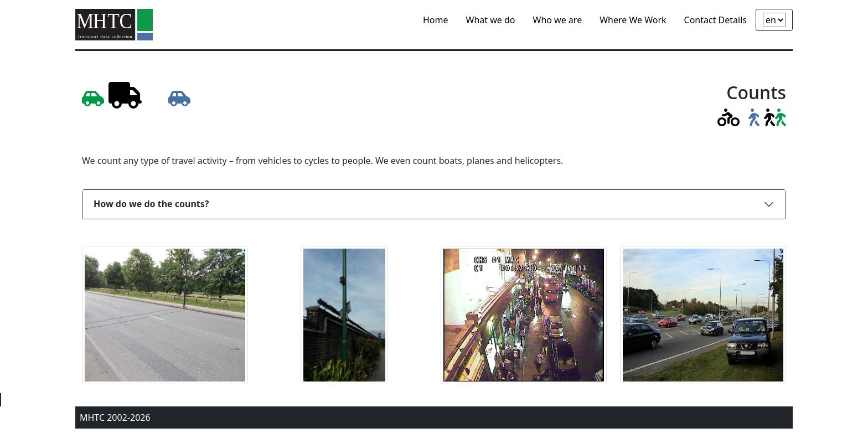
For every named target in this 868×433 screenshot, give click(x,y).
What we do (491, 20)
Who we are (558, 20)
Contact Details (715, 20)
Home (436, 20)
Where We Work (633, 20)
